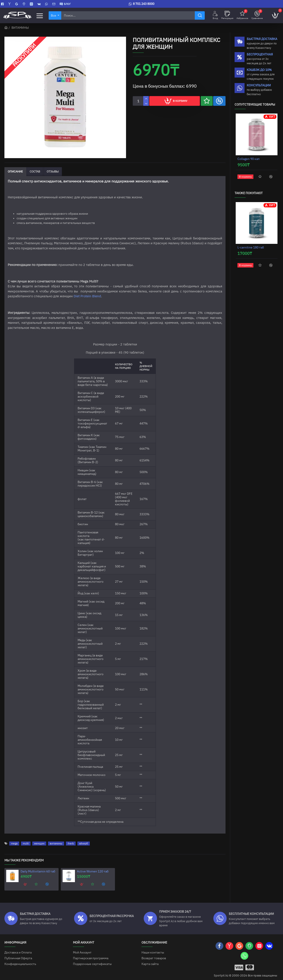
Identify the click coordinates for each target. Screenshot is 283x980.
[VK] (40, 4)
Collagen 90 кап (249, 159)
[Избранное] (242, 15)
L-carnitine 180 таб (251, 247)
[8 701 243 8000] (141, 4)
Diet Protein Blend (87, 296)
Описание (15, 172)
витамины (56, 839)
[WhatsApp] (47, 4)
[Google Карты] (17, 4)
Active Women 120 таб (93, 867)
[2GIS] (24, 4)
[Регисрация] (227, 15)
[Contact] (54, 4)
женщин (39, 839)
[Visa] (239, 963)
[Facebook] (3, 4)
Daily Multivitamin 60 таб (38, 867)
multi (26, 839)
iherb (71, 839)
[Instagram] (32, 4)
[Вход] (215, 15)
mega (14, 839)
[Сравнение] (257, 15)
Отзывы (53, 172)
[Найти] (200, 15)
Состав (35, 172)
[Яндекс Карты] (10, 4)
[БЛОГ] (65, 4)
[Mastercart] (250, 963)
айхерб (84, 839)
